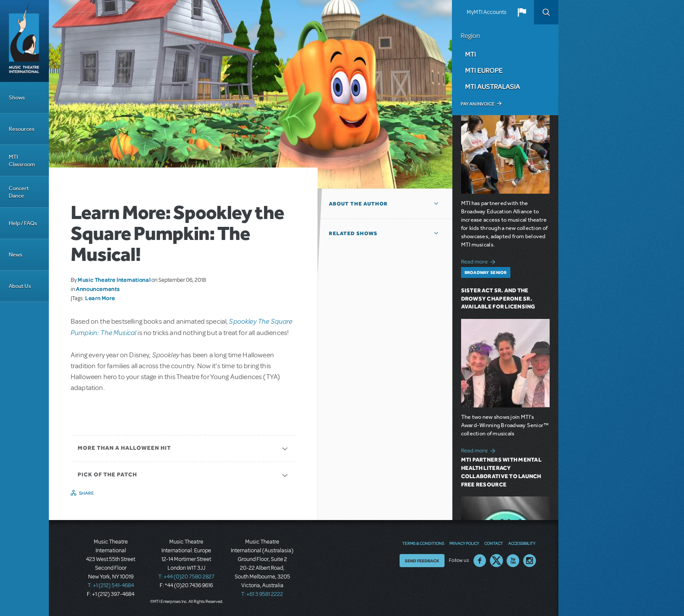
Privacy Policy (464, 543)
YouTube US (513, 561)
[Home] (24, 41)
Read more (480, 261)
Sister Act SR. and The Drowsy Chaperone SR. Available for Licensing (498, 299)
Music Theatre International (114, 280)
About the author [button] (358, 204)
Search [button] (546, 12)
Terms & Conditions (423, 543)
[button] (522, 12)
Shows (17, 98)
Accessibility (522, 543)
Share (87, 493)
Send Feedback (422, 561)
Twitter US (496, 561)
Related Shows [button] (353, 233)
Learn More (100, 298)
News (15, 255)
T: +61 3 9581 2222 (262, 594)
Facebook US (480, 561)
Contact (494, 543)
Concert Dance (19, 192)
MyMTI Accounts (487, 12)
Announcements (98, 289)
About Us (20, 286)
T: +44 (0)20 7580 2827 (186, 577)
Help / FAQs (23, 223)
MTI (470, 54)
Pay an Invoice (477, 104)
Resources (22, 129)
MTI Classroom (22, 161)
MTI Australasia (492, 86)
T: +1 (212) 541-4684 (111, 585)
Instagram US (530, 561)
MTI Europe (484, 70)
